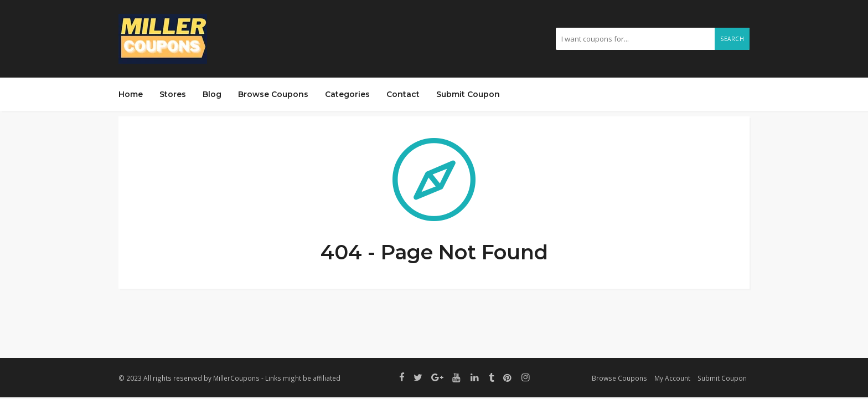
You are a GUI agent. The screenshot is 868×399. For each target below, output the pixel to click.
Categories (347, 94)
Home (131, 94)
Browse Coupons (273, 94)
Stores (173, 94)
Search (732, 39)
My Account (672, 378)
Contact (403, 94)
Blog (212, 94)
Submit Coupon (468, 94)
